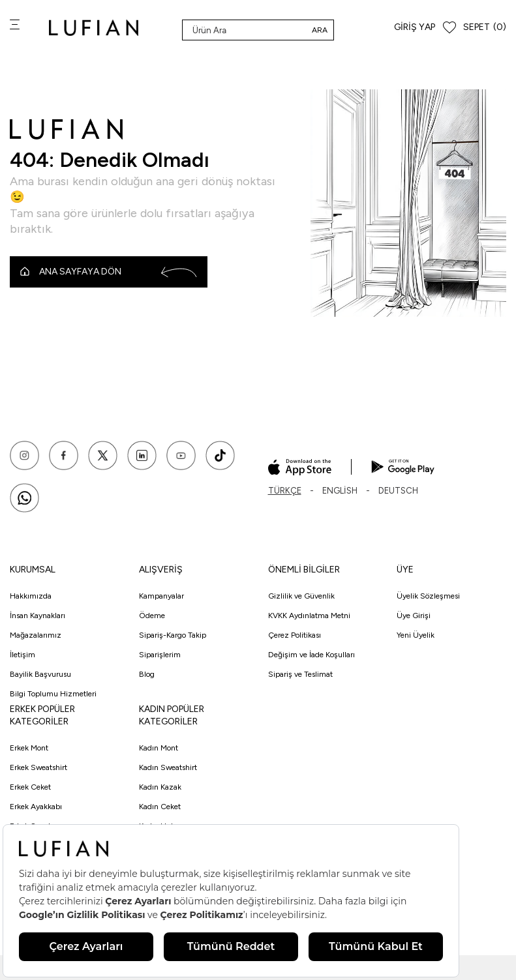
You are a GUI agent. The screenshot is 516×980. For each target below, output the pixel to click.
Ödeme (152, 616)
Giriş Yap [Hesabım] (415, 27)
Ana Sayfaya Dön (109, 272)
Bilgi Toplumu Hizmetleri (53, 694)
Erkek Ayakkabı (36, 807)
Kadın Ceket (160, 807)
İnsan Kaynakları (38, 616)
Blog (147, 674)
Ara (320, 30)
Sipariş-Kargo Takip (173, 635)
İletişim (23, 655)
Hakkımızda (31, 596)
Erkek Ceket (30, 787)
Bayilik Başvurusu (40, 674)
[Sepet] (485, 28)
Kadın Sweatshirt (168, 767)
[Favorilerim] (449, 28)
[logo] (94, 28)
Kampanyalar (161, 596)
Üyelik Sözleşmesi (428, 596)
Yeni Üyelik (416, 635)
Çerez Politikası (295, 635)
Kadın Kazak (160, 787)
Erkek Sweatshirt (38, 767)
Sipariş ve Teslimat (300, 674)
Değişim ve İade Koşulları (311, 655)
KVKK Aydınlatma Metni (309, 616)
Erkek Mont (29, 748)
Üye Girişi (414, 616)
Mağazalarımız (36, 635)
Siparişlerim (160, 655)
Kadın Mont (159, 748)
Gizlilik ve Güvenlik (301, 596)
